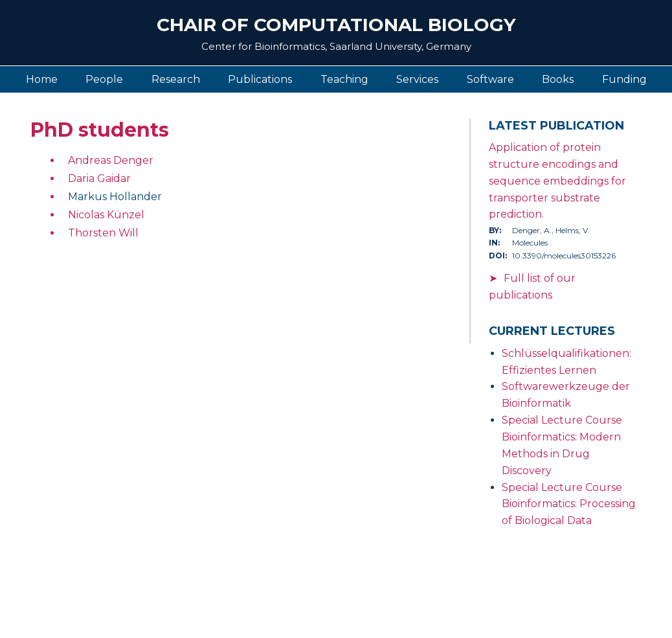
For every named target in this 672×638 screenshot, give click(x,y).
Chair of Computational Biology (336, 25)
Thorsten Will (103, 233)
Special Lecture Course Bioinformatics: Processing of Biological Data (569, 504)
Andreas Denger (111, 160)
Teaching (344, 79)
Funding (624, 79)
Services (417, 79)
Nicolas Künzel (106, 215)
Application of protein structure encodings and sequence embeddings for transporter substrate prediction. (557, 181)
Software (490, 79)
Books (558, 79)
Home (42, 79)
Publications (260, 79)
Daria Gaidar (99, 178)
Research (176, 79)
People (104, 79)
